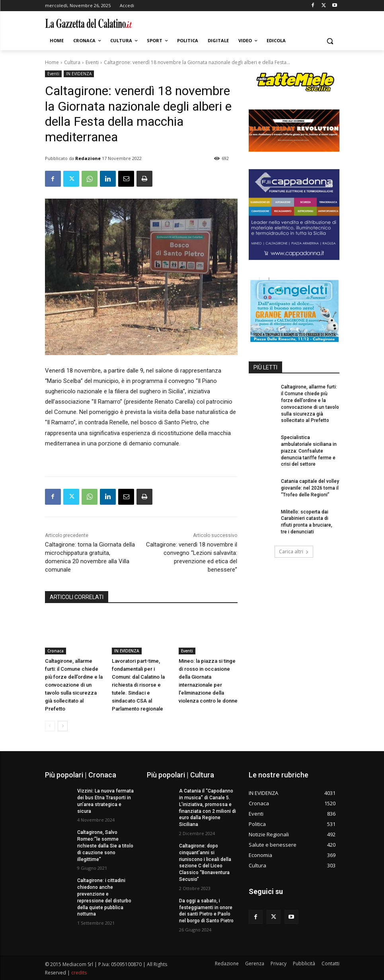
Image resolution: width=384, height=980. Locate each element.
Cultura (72, 62)
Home (52, 62)
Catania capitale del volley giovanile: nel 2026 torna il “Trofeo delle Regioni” (310, 488)
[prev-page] (50, 726)
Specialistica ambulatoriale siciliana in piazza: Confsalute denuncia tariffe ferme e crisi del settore (309, 451)
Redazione (88, 158)
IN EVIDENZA (79, 74)
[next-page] (63, 726)
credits (79, 973)
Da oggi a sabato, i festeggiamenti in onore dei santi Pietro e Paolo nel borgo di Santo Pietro (206, 911)
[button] (330, 41)
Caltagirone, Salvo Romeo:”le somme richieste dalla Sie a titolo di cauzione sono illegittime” (105, 846)
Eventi (92, 62)
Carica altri (294, 551)
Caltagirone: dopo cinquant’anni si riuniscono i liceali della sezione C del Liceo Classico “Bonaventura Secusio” (205, 863)
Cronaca (56, 651)
